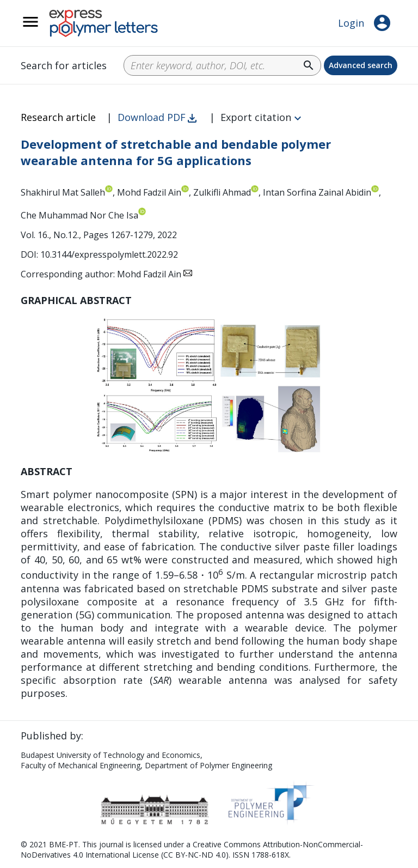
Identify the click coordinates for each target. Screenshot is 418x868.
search (309, 65)
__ (45, 28)
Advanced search (361, 65)
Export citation (256, 117)
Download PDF (152, 117)
